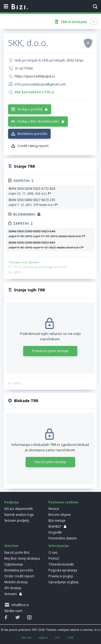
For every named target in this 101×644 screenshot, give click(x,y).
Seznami (11, 594)
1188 (70, 638)
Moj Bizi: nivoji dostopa (22, 558)
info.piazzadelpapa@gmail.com (40, 84)
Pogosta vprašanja (63, 570)
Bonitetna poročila (19, 570)
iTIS (57, 638)
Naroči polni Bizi (17, 552)
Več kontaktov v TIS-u (34, 92)
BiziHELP (55, 526)
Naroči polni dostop (50, 462)
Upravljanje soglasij (63, 582)
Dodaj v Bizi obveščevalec (38, 121)
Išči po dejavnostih (19, 509)
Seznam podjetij (17, 520)
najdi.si (43, 638)
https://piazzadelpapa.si (35, 76)
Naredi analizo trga (19, 515)
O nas (53, 552)
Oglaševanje (14, 564)
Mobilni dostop (16, 582)
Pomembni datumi (63, 538)
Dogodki (55, 532)
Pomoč (54, 558)
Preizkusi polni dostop (50, 351)
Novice (54, 509)
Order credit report (19, 576)
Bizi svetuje (57, 520)
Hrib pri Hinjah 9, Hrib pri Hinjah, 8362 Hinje (49, 60)
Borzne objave (60, 515)
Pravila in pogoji (61, 576)
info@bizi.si (19, 605)
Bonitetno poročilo (32, 134)
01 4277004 (24, 68)
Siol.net (26, 638)
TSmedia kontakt (61, 564)
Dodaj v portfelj (30, 109)
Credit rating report (33, 146)
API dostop (13, 588)
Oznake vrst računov (25, 262)
